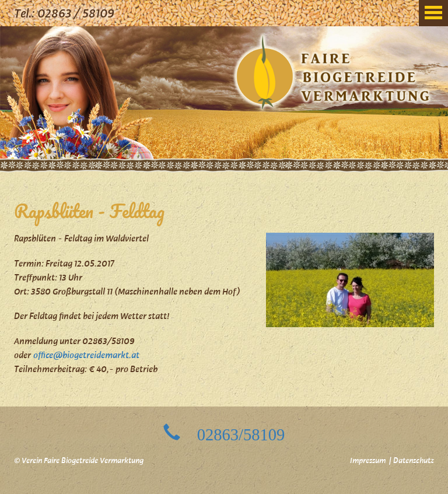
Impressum (368, 461)
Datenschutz (414, 461)
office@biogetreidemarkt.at (86, 356)
